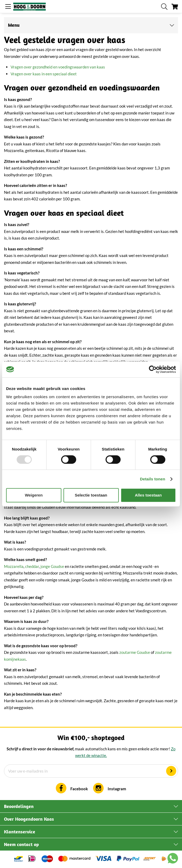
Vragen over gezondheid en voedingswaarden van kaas (58, 67)
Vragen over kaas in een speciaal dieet (44, 74)
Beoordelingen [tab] (19, 806)
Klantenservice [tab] (20, 832)
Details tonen (153, 479)
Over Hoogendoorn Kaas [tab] (29, 819)
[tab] (91, 25)
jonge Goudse (52, 566)
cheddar (32, 566)
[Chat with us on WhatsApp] (173, 859)
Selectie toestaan (91, 495)
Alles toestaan (148, 495)
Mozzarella (14, 566)
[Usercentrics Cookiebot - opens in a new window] (153, 369)
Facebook (79, 789)
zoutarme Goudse (135, 652)
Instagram (117, 789)
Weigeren (34, 495)
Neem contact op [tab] (21, 844)
